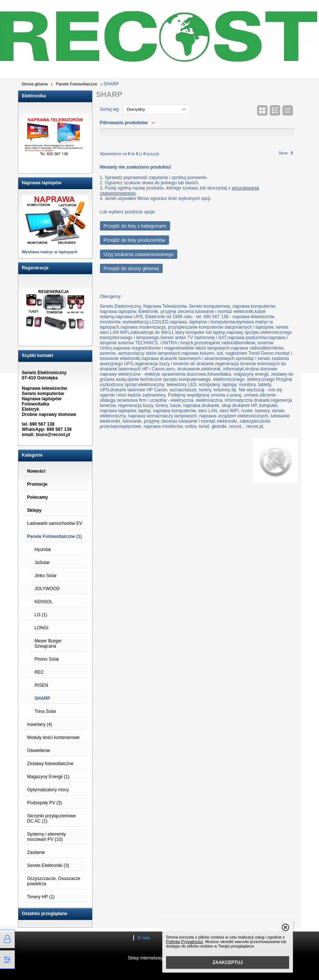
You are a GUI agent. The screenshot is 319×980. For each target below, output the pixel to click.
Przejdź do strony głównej (131, 268)
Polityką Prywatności (184, 942)
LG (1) (41, 615)
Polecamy (38, 497)
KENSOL (44, 602)
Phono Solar (47, 659)
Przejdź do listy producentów (135, 240)
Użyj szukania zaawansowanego (139, 254)
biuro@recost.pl (53, 435)
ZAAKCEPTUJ (228, 962)
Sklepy (35, 510)
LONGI (42, 628)
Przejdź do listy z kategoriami (135, 226)
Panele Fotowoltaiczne (77, 84)
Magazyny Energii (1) (48, 777)
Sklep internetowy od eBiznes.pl (159, 958)
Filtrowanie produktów (124, 123)
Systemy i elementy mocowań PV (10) (47, 837)
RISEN (42, 685)
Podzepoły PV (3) (45, 803)
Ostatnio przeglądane (45, 914)
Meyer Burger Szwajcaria (48, 644)
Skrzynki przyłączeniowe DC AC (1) (52, 818)
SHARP (43, 698)
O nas (144, 938)
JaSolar (42, 563)
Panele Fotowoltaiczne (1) (55, 536)
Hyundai (43, 550)
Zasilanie (36, 852)
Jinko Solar (46, 576)
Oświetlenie (39, 751)
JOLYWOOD (47, 589)
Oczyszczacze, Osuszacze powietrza (54, 881)
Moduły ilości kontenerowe (54, 738)
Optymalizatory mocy (48, 790)
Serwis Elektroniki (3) (48, 865)
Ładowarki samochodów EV (55, 523)
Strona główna (35, 84)
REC (39, 672)
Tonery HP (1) (41, 897)
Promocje (37, 484)
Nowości (36, 471)
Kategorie (32, 455)
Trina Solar (46, 711)
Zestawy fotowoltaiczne (50, 764)
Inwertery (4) (40, 724)
